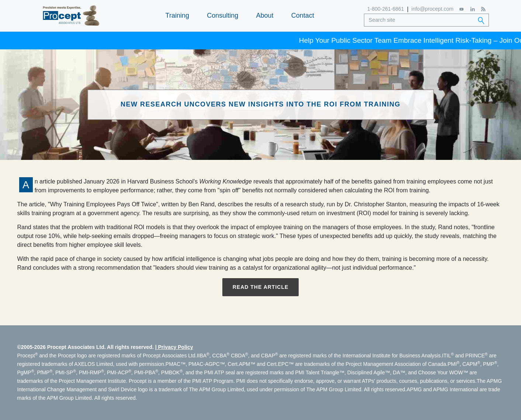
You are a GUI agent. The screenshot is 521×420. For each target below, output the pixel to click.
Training (177, 15)
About (265, 15)
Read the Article (261, 287)
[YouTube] (462, 9)
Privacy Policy (176, 347)
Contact (303, 15)
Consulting (223, 15)
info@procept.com (433, 9)
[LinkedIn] (473, 9)
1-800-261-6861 (386, 9)
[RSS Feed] (483, 9)
